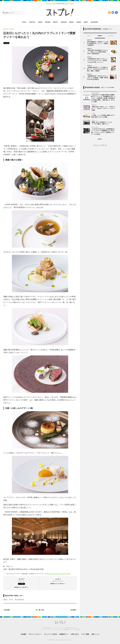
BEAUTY (56, 22)
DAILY (89, 36)
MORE (100, 139)
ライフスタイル (19, 600)
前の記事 (7, 610)
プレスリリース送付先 (50, 634)
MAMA (71, 22)
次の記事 (73, 610)
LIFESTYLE (32, 22)
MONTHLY (111, 36)
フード (11, 600)
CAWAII (79, 22)
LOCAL (24, 22)
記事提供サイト (64, 634)
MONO (40, 22)
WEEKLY (100, 36)
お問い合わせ (75, 634)
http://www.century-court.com (57, 574)
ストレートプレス (100, 145)
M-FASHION (94, 22)
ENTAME (48, 22)
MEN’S (86, 22)
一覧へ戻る (40, 610)
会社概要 (23, 634)
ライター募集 (85, 634)
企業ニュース (95, 634)
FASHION (64, 22)
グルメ (5, 600)
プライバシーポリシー (35, 634)
